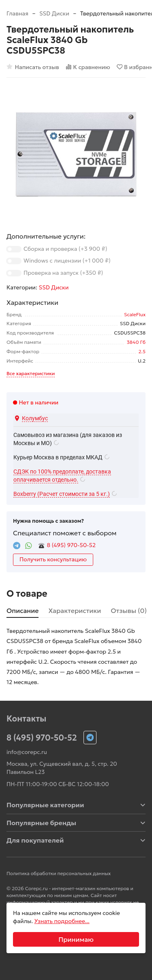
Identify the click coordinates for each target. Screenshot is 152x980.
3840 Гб (136, 342)
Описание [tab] (22, 611)
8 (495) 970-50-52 (71, 545)
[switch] (14, 249)
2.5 (142, 351)
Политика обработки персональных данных (59, 873)
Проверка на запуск (63, 273)
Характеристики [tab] (75, 611)
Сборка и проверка (65, 249)
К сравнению (88, 67)
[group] (76, 154)
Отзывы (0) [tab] (129, 611)
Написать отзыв (33, 67)
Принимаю (76, 939)
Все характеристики (31, 373)
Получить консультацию (53, 559)
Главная (17, 13)
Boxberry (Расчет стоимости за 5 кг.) (62, 494)
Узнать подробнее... (62, 921)
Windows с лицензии (67, 261)
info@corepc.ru (27, 752)
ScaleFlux (135, 314)
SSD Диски (54, 13)
